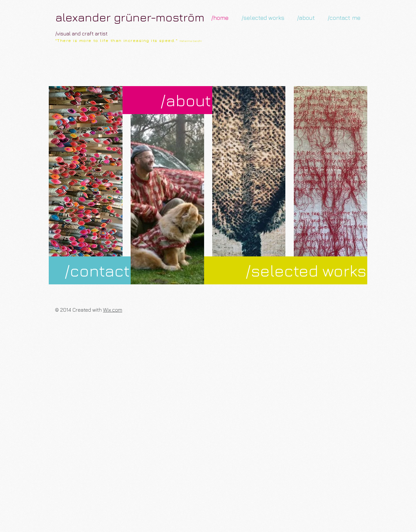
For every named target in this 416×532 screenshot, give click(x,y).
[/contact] (90, 270)
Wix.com (113, 310)
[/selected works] (286, 270)
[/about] (167, 100)
